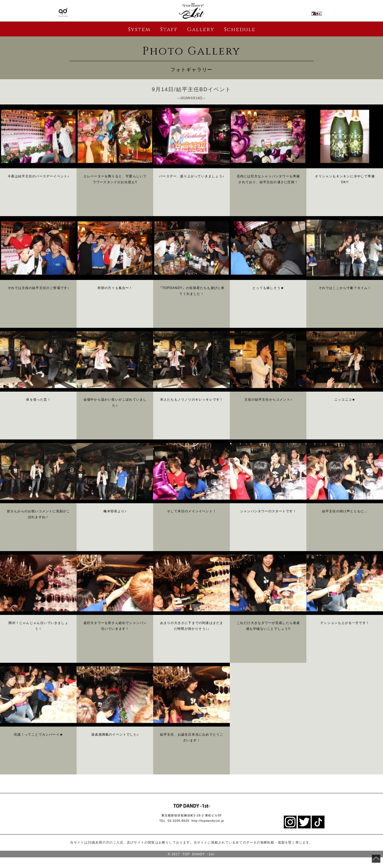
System (139, 29)
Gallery (201, 29)
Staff (169, 29)
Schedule (240, 29)
